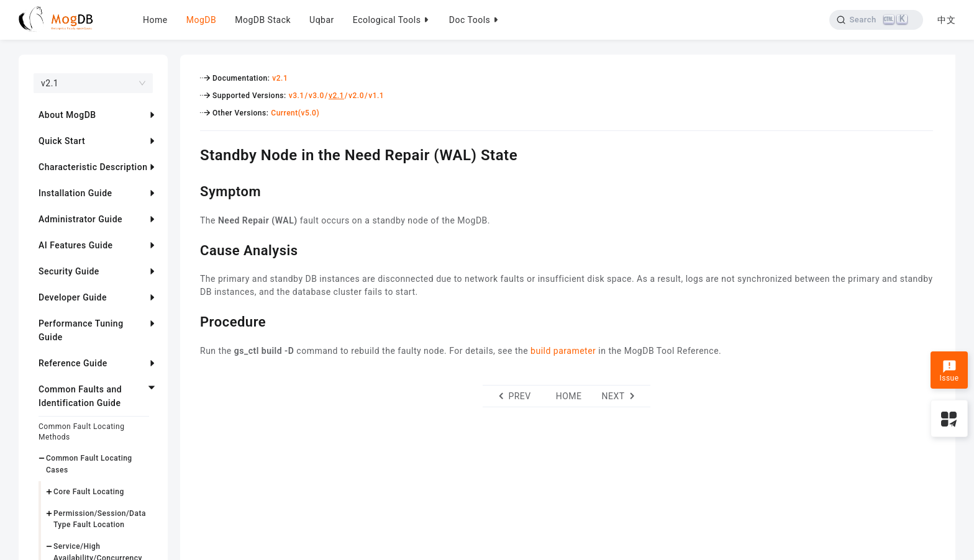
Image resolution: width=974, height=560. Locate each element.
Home (155, 20)
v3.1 (297, 96)
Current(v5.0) (295, 113)
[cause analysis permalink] (191, 249)
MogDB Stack (263, 20)
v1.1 (376, 96)
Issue (949, 371)
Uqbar (322, 20)
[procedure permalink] (191, 320)
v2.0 (356, 96)
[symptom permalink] (191, 190)
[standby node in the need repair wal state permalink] (191, 153)
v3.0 (316, 96)
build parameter (563, 351)
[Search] (876, 20)
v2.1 (280, 78)
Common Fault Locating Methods (81, 432)
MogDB (201, 20)
